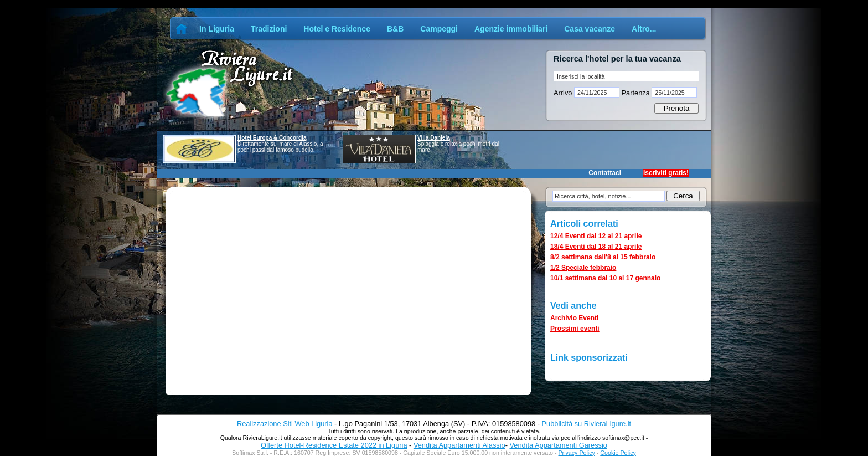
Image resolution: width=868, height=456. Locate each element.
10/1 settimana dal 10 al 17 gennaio (605, 278)
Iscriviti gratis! (666, 173)
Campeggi (439, 29)
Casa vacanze (590, 29)
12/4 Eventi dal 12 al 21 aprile (596, 236)
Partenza (635, 93)
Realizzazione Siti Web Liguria (285, 424)
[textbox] (626, 76)
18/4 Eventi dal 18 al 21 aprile (596, 247)
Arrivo (564, 93)
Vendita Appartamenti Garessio (558, 445)
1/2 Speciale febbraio (583, 268)
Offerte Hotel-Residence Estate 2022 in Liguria (334, 445)
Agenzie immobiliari (511, 29)
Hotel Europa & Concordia (272, 138)
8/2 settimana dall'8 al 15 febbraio (603, 257)
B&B (395, 29)
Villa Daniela (434, 138)
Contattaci (605, 173)
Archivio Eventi (574, 318)
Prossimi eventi (575, 329)
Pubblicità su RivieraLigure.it (587, 424)
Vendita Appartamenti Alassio (459, 445)
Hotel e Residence (337, 29)
